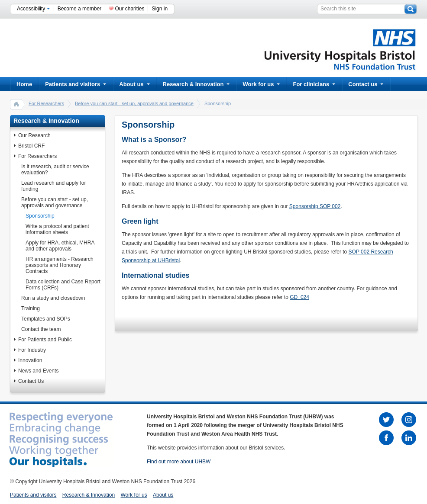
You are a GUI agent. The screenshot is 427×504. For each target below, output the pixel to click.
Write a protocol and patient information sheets (57, 229)
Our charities (129, 9)
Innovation (30, 360)
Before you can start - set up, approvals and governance (134, 103)
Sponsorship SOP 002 (315, 206)
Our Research (34, 135)
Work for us (261, 84)
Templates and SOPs (46, 319)
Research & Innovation (196, 84)
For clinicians (314, 84)
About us (134, 84)
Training (31, 308)
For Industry (32, 350)
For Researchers (46, 103)
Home (24, 84)
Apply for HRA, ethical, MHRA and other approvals (60, 246)
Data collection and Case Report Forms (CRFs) (63, 285)
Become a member (79, 9)
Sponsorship (40, 216)
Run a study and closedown (53, 298)
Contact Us (31, 381)
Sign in (160, 9)
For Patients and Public (45, 340)
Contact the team (41, 329)
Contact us (366, 84)
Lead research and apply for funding (53, 186)
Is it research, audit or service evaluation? (55, 170)
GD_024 (299, 297)
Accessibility (34, 9)
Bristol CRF (31, 146)
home (16, 104)
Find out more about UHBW (179, 462)
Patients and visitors (76, 84)
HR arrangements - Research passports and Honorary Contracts (60, 265)
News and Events (38, 371)
